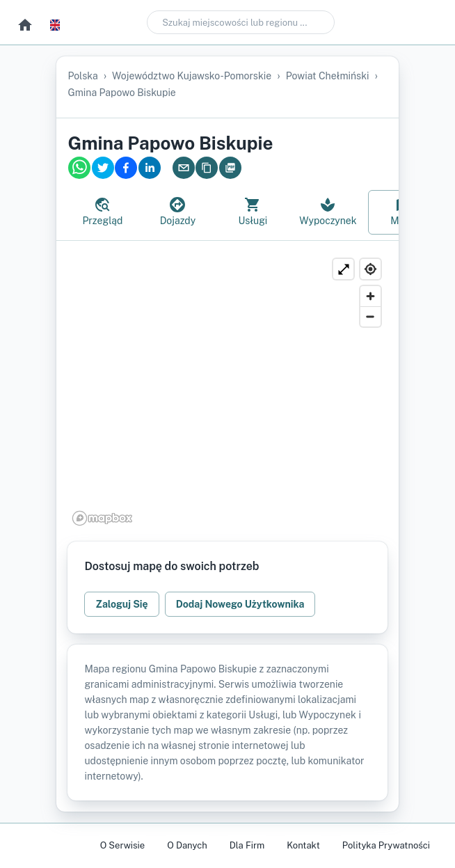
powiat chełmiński (328, 76)
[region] (227, 391)
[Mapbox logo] (102, 518)
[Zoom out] (370, 316)
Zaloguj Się (121, 604)
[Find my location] (370, 269)
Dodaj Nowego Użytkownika (240, 604)
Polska (82, 76)
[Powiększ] (343, 269)
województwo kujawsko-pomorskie (192, 76)
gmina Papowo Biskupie (121, 93)
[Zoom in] (370, 296)
